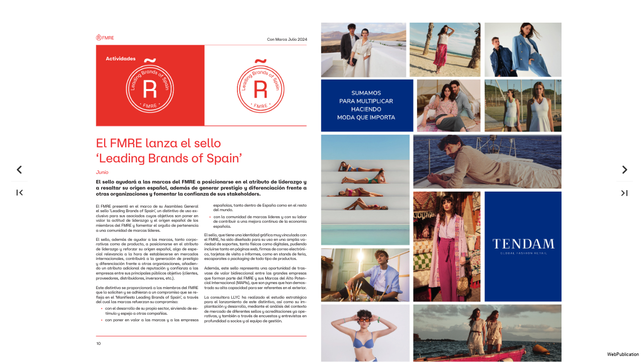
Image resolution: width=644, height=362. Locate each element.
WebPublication (623, 354)
